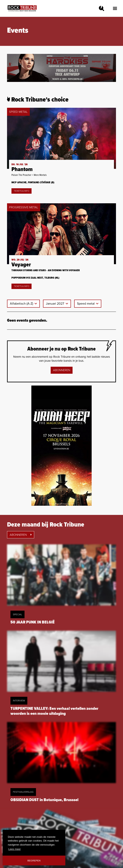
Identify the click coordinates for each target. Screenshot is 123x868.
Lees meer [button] (15, 849)
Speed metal (86, 304)
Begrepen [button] (34, 860)
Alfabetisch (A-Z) (22, 304)
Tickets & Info (22, 191)
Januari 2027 (55, 304)
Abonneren (62, 370)
